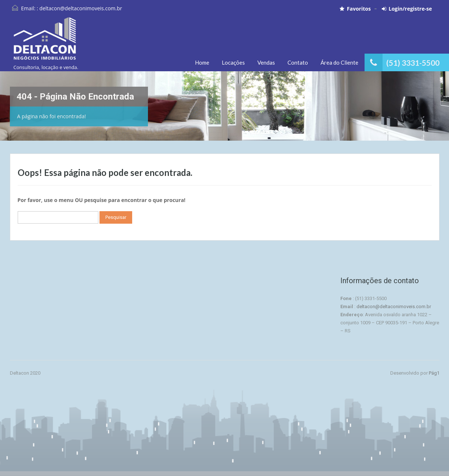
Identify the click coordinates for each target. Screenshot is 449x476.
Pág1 (434, 373)
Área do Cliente (339, 62)
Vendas (266, 62)
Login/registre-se (407, 9)
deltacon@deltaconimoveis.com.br (81, 8)
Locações (233, 62)
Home (202, 62)
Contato (298, 62)
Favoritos (355, 9)
